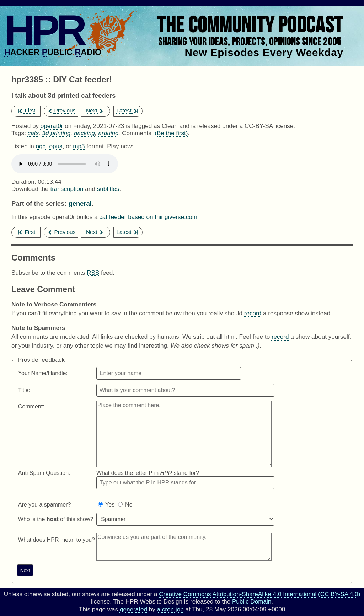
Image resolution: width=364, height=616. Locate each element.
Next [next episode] (95, 110)
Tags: (19, 133)
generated (133, 609)
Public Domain (252, 602)
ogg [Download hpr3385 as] (41, 146)
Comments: (138, 133)
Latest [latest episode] (127, 110)
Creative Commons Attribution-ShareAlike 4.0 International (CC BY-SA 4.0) (259, 594)
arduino (109, 133)
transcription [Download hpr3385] (67, 189)
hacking (84, 133)
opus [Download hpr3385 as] (56, 146)
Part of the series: (39, 203)
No (129, 505)
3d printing (57, 133)
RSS (93, 273)
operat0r (52, 126)
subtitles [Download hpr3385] (108, 189)
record (253, 313)
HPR (44, 30)
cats (33, 133)
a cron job (170, 609)
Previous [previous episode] (61, 110)
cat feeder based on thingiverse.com (148, 217)
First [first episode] (26, 110)
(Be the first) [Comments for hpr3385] (171, 133)
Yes (110, 505)
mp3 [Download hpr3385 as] (79, 146)
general (80, 203)
